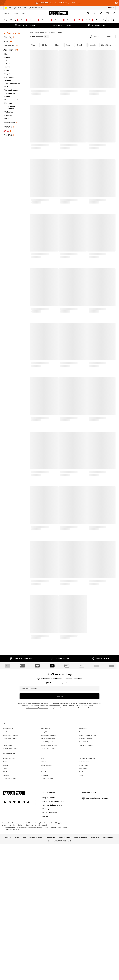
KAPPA (5, 840)
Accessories (40, 32)
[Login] (95, 13)
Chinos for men (8, 817)
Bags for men (45, 800)
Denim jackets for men (49, 817)
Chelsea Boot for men (49, 820)
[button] (95, 36)
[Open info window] (116, 3)
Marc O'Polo (83, 840)
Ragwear (6, 847)
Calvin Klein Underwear (87, 830)
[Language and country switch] (111, 8)
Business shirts (8, 800)
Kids (23, 13)
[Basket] (114, 13)
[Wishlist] (108, 13)
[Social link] (5, 945)
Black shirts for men (86, 814)
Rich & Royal (45, 847)
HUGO (43, 830)
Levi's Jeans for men (10, 810)
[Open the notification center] (101, 13)
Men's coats (83, 800)
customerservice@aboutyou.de (37, 708)
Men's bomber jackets (49, 807)
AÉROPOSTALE (46, 837)
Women (7, 13)
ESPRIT (43, 833)
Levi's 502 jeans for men (49, 814)
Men (16, 13)
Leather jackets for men (11, 804)
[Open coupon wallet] (88, 13)
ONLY (81, 844)
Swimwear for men (85, 810)
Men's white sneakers (10, 807)
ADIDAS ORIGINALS (10, 830)
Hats (60, 32)
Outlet (8, 8)
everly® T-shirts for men (87, 807)
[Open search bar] (113, 20)
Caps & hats (51, 32)
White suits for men (48, 810)
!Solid (81, 847)
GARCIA (6, 837)
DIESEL (5, 833)
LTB (42, 840)
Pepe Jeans (45, 844)
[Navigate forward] (109, 20)
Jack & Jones (83, 837)
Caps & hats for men (86, 817)
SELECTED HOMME (10, 850)
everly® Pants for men (49, 804)
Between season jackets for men (90, 804)
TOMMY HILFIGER (47, 850)
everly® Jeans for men (11, 820)
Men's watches (8, 814)
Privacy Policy (25, 706)
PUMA (5, 844)
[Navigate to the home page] (59, 13)
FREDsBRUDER (84, 833)
